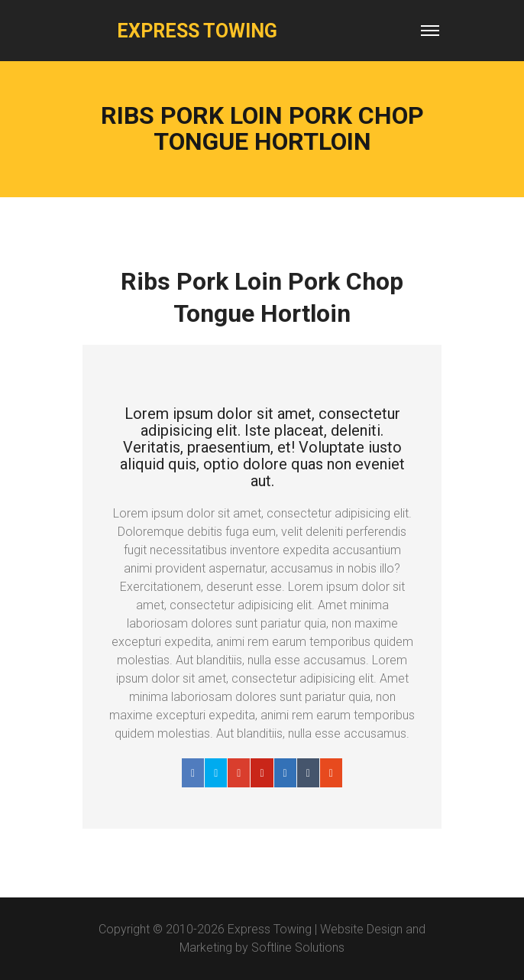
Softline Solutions (298, 948)
